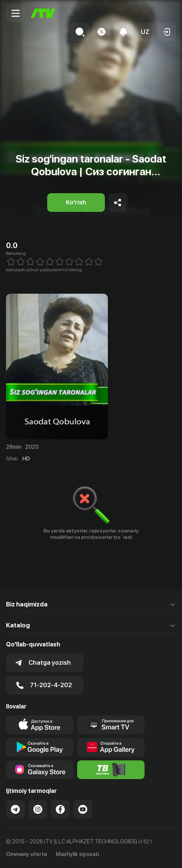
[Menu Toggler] (15, 13)
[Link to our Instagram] (38, 809)
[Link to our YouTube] (83, 809)
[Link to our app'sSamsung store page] (40, 770)
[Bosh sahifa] (43, 13)
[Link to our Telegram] (15, 809)
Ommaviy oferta (26, 854)
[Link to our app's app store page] (40, 725)
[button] (145, 32)
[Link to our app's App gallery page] (111, 747)
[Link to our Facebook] (60, 809)
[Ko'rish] (76, 203)
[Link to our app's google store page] (40, 747)
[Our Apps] (111, 725)
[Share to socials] (118, 203)
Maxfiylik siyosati (77, 854)
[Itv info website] (111, 770)
